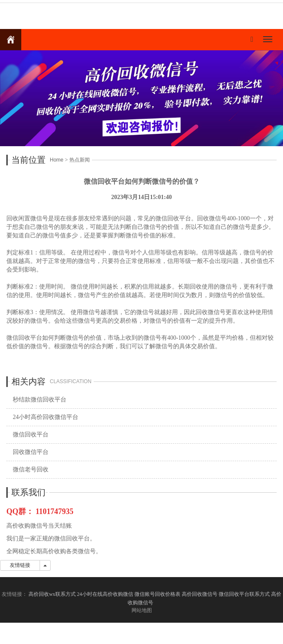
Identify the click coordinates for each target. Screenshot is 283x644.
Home (57, 160)
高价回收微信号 (200, 594)
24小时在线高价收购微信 (105, 594)
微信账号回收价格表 (157, 594)
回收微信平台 (31, 452)
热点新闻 (80, 160)
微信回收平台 (31, 435)
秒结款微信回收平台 (40, 400)
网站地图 (142, 610)
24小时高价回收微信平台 (46, 417)
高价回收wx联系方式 (52, 594)
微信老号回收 (31, 469)
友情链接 (20, 565)
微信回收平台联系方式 (244, 594)
